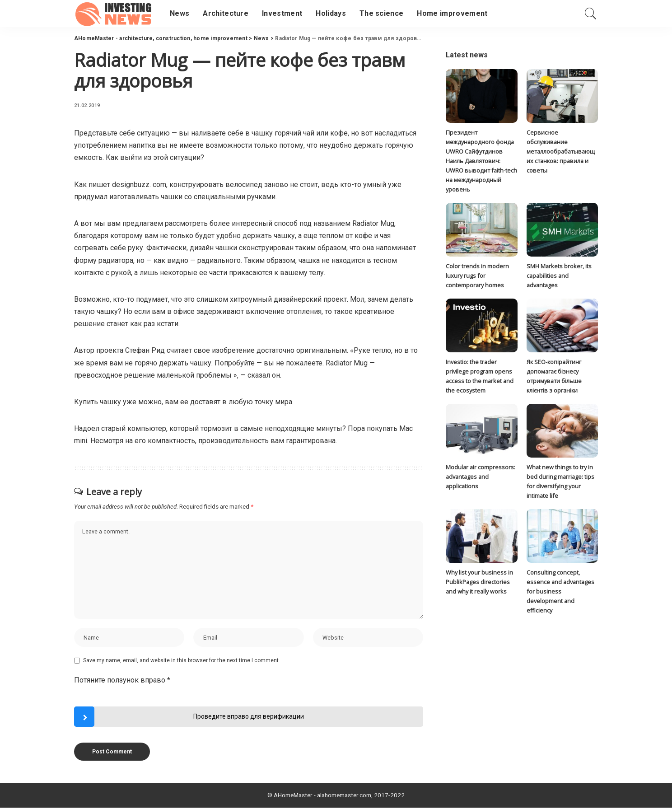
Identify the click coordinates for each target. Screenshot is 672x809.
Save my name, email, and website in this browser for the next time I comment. (182, 662)
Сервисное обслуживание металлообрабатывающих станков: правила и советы (561, 152)
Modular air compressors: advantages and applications (481, 479)
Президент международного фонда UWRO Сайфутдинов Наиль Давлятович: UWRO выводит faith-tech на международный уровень (481, 161)
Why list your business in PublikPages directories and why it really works (479, 584)
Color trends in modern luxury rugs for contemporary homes (477, 277)
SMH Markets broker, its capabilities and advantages (559, 277)
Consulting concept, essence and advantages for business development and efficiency (560, 593)
